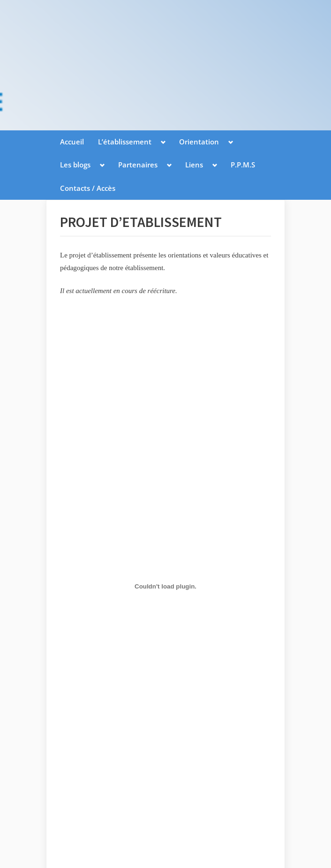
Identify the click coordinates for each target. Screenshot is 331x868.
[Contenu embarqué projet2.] (165, 587)
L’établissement (125, 142)
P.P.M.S (243, 165)
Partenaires (138, 165)
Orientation (199, 142)
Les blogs (75, 165)
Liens (194, 165)
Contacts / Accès (88, 188)
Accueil (72, 142)
